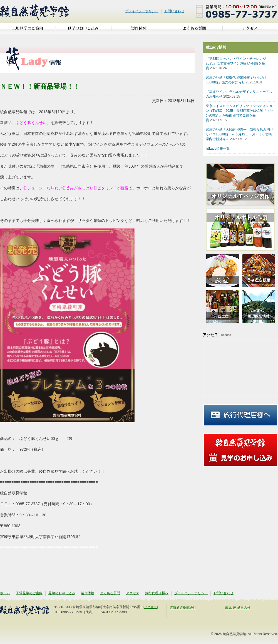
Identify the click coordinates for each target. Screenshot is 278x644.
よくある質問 (195, 30)
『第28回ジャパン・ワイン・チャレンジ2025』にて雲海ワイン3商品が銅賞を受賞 (236, 63)
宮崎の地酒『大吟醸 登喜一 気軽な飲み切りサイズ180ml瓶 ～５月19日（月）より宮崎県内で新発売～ (239, 134)
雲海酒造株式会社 (183, 608)
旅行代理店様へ (240, 415)
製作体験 (139, 30)
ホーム (5, 593)
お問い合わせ (174, 11)
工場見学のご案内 (28, 30)
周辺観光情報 (258, 306)
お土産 (223, 306)
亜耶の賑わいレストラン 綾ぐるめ (223, 271)
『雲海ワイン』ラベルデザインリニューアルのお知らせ (239, 94)
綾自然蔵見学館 (35, 11)
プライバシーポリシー (142, 11)
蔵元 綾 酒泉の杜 (238, 608)
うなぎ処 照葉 (258, 271)
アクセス (250, 30)
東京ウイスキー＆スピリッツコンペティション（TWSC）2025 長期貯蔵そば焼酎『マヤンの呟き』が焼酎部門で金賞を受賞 (239, 113)
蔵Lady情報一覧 (218, 148)
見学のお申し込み (83, 30)
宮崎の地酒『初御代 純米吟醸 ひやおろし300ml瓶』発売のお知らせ (237, 80)
